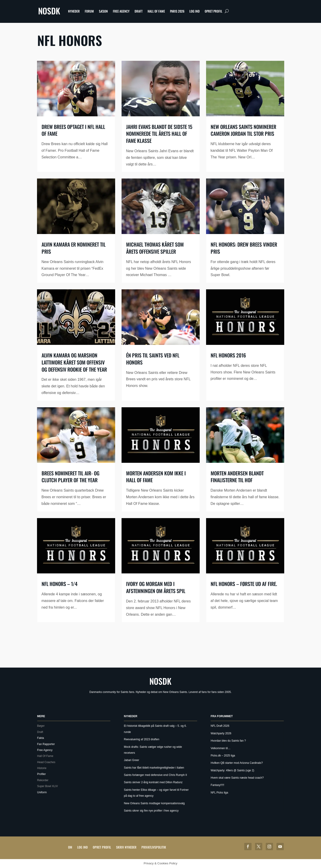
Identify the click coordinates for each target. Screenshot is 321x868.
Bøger (41, 726)
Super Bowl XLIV (48, 786)
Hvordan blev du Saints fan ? (228, 741)
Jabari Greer (131, 760)
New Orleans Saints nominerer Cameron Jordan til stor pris (243, 130)
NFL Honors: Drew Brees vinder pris (244, 248)
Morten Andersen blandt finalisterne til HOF (237, 477)
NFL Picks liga (219, 793)
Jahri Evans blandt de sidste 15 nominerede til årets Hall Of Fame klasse (159, 134)
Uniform (42, 792)
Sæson (103, 11)
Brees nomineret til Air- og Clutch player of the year (70, 477)
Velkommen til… (221, 748)
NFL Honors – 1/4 (60, 584)
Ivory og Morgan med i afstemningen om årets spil (156, 587)
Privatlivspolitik (154, 847)
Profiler (42, 774)
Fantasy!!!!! (217, 785)
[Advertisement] (161, 646)
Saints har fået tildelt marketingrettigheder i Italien (154, 768)
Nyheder (74, 11)
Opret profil (214, 11)
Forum (89, 11)
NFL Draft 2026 (220, 726)
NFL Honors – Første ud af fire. (244, 584)
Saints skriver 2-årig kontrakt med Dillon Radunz (153, 782)
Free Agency (121, 11)
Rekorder (43, 780)
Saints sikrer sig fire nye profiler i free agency (151, 811)
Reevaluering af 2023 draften (142, 739)
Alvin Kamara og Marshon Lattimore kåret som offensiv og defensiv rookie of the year (74, 362)
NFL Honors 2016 (228, 355)
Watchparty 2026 (221, 733)
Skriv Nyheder (126, 847)
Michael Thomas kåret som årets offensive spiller (155, 248)
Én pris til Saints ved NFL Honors (153, 359)
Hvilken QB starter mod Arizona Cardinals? (237, 763)
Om (70, 847)
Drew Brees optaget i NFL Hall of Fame (73, 130)
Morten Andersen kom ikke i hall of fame (156, 477)
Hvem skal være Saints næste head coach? (237, 778)
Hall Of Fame (156, 11)
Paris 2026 (177, 11)
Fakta (41, 738)
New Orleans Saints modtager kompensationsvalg (154, 803)
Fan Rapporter (46, 744)
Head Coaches (46, 762)
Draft (139, 11)
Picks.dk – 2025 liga (223, 756)
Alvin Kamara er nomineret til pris (74, 248)
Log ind (195, 11)
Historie (42, 768)
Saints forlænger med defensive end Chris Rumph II (155, 775)
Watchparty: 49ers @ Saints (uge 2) (232, 770)
